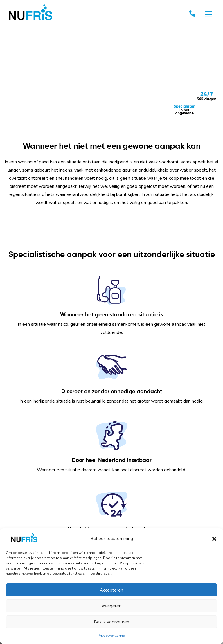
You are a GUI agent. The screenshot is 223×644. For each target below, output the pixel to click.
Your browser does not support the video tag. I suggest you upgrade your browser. (111, 80)
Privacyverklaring (111, 636)
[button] (214, 539)
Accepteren (111, 590)
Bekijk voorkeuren (111, 622)
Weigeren (111, 606)
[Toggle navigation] (208, 14)
